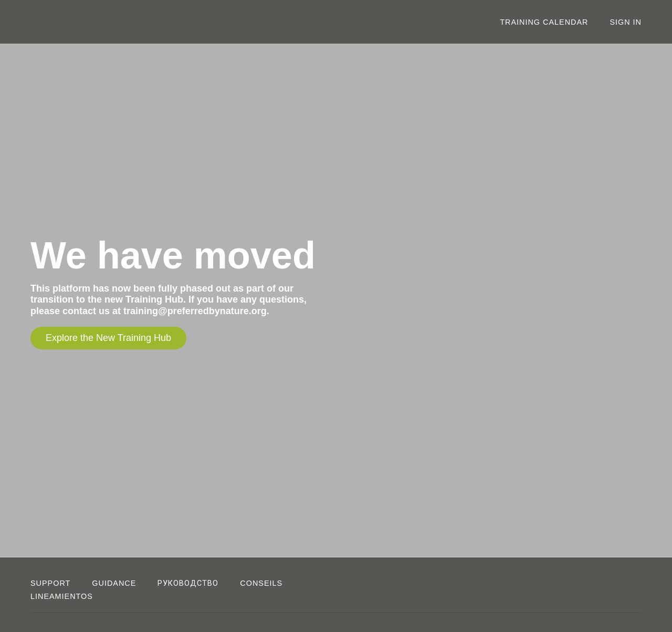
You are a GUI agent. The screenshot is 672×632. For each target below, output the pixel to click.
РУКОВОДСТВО (188, 583)
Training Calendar (544, 22)
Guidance (114, 583)
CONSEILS (261, 583)
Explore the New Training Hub (108, 338)
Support (50, 583)
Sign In (626, 22)
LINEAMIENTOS (62, 596)
